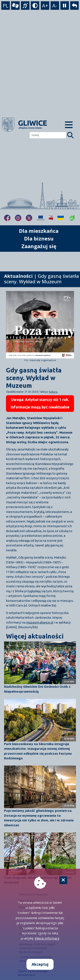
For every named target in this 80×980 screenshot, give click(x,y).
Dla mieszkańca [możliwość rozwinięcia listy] (39, 231)
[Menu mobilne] (69, 125)
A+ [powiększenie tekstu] (45, 5)
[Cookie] (63, 880)
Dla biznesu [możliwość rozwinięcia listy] (39, 238)
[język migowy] (25, 6)
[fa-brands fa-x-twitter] (29, 218)
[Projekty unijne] (41, 218)
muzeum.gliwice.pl (40, 622)
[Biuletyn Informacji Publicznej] (51, 218)
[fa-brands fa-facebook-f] (7, 218)
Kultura (53, 392)
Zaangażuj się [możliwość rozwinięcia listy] (39, 246)
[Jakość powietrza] (72, 218)
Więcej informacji (47, 938)
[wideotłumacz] (15, 6)
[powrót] (74, 6)
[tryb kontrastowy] (35, 6)
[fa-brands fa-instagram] (18, 218)
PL (6, 5)
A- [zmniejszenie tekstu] (55, 5)
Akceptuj (40, 964)
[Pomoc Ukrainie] (61, 218)
